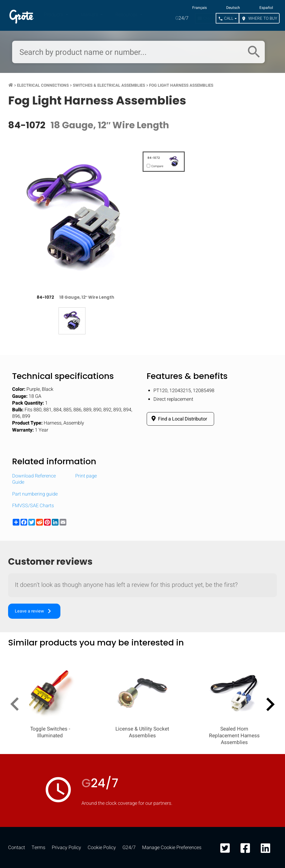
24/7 (182, 18)
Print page (86, 476)
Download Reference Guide (34, 479)
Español (266, 8)
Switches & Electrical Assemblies (109, 85)
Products (54, 15)
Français (200, 8)
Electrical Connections (43, 85)
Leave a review (34, 611)
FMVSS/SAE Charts (33, 506)
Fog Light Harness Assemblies (181, 85)
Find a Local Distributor (178, 419)
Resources (127, 15)
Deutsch (233, 8)
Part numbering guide (35, 494)
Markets (90, 15)
